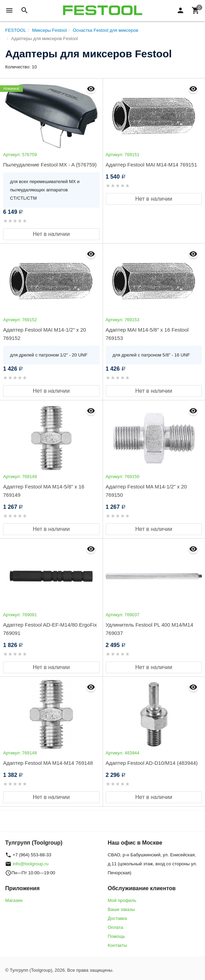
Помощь (117, 936)
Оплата (116, 927)
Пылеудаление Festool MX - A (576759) (50, 165)
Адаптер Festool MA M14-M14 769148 (48, 763)
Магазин (14, 900)
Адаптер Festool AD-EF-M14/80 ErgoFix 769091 (50, 629)
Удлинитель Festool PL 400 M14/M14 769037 (150, 629)
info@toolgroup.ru (31, 864)
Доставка (118, 918)
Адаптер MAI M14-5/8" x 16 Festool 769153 (147, 334)
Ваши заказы (122, 909)
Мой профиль (122, 900)
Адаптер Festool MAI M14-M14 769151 (152, 165)
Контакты (118, 945)
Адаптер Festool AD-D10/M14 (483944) (152, 763)
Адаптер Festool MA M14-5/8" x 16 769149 (44, 491)
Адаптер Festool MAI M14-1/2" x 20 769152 (45, 334)
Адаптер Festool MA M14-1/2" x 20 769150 (146, 491)
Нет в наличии (51, 234)
